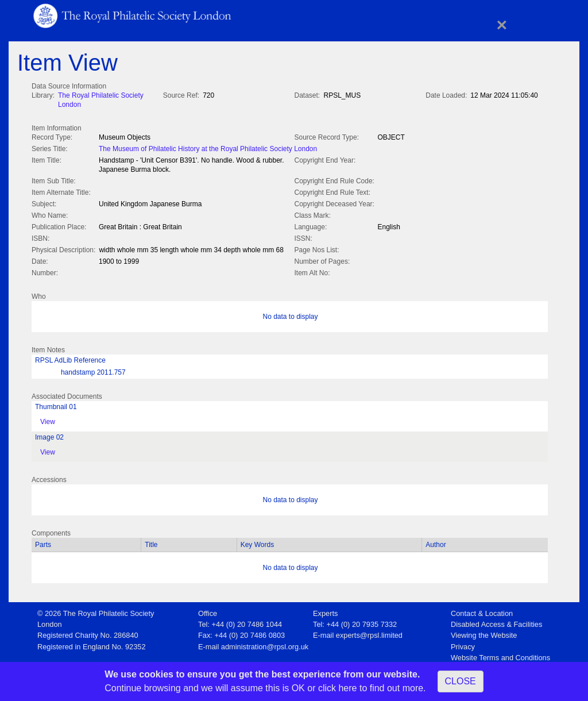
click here (338, 688)
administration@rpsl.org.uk (265, 644)
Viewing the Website (484, 633)
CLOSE (461, 681)
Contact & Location (482, 611)
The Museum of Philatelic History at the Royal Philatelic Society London (208, 148)
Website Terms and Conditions (500, 655)
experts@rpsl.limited (369, 633)
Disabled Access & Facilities (496, 622)
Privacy (463, 644)
